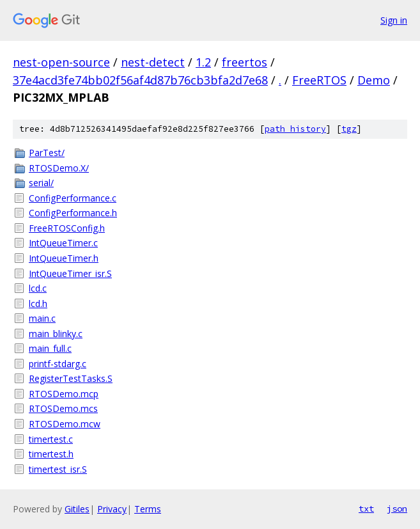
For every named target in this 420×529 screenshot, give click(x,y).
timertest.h (51, 454)
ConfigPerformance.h (73, 213)
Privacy (112, 509)
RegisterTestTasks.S (71, 378)
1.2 (203, 62)
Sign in (394, 20)
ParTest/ (47, 153)
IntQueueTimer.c (63, 243)
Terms (148, 509)
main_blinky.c (56, 334)
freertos (245, 62)
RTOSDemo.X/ (59, 168)
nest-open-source (61, 62)
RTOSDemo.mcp (64, 394)
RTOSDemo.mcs (63, 408)
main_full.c (50, 348)
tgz (349, 129)
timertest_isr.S (58, 469)
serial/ (41, 183)
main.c (42, 318)
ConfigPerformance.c (73, 198)
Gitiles (77, 509)
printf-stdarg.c (58, 364)
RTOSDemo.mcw (65, 424)
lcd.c (38, 288)
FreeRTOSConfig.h (67, 228)
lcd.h (38, 304)
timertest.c (51, 439)
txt (366, 509)
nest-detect (153, 62)
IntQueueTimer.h (64, 258)
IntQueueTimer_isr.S (70, 273)
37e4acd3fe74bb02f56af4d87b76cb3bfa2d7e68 (140, 80)
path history (295, 129)
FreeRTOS (319, 80)
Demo (374, 80)
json (397, 509)
